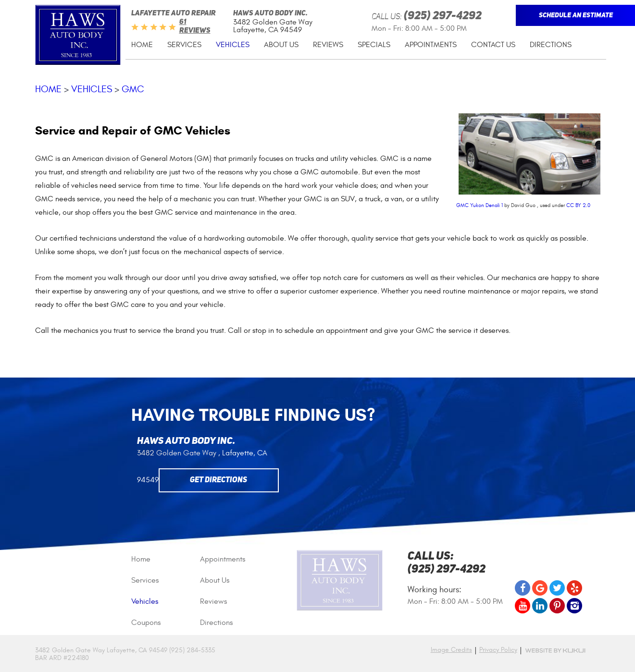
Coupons (146, 623)
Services (184, 45)
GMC (133, 89)
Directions (551, 45)
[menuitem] (142, 45)
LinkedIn (540, 606)
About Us (281, 45)
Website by (555, 651)
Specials (374, 45)
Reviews (328, 45)
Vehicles (233, 45)
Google (540, 588)
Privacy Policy (498, 650)
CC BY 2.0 (578, 205)
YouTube (523, 606)
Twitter (557, 588)
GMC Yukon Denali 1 (479, 205)
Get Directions (218, 480)
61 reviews (195, 27)
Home (142, 45)
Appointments (431, 45)
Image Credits (451, 650)
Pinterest (557, 606)
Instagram (574, 606)
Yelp (574, 588)
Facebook (523, 588)
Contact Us (493, 45)
